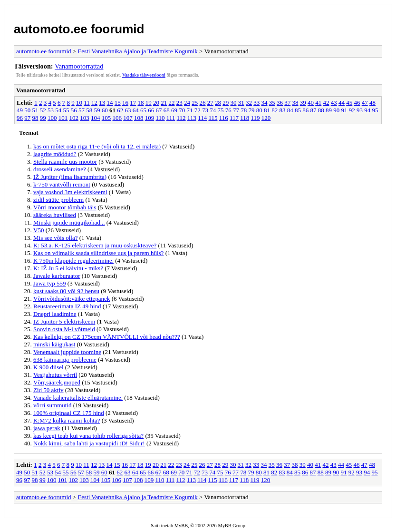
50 (27, 110)
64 (136, 110)
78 (244, 110)
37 (287, 103)
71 (190, 110)
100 (52, 118)
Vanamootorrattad (79, 66)
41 (318, 103)
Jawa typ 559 (50, 283)
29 (226, 103)
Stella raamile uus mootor (65, 162)
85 (298, 110)
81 (267, 110)
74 (213, 110)
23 (179, 103)
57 (82, 110)
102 (74, 118)
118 (245, 118)
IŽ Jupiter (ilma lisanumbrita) (70, 177)
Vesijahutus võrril (55, 375)
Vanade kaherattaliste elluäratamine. (78, 398)
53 (51, 110)
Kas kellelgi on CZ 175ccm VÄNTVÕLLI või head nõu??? (107, 337)
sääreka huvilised (55, 215)
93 (360, 110)
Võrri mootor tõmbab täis (65, 207)
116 (224, 118)
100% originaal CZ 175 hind (69, 413)
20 (156, 103)
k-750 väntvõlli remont (62, 184)
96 (20, 118)
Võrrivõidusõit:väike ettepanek (72, 299)
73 (205, 110)
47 (365, 103)
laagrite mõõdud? (55, 154)
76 (228, 110)
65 (143, 110)
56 (74, 110)
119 (256, 118)
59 (97, 110)
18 (140, 103)
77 (236, 110)
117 (234, 118)
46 (357, 103)
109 (150, 118)
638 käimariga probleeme (65, 360)
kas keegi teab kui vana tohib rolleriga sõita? (88, 436)
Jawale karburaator (57, 276)
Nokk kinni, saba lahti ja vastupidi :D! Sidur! (89, 443)
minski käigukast (54, 344)
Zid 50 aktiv (48, 390)
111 (171, 118)
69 (174, 110)
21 (164, 103)
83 (283, 110)
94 (367, 110)
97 (27, 118)
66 (151, 110)
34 (264, 103)
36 (280, 103)
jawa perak (47, 428)
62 (120, 110)
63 (128, 110)
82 (275, 110)
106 (117, 118)
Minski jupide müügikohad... (69, 222)
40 (311, 103)
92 (352, 110)
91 (344, 110)
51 (35, 110)
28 (218, 103)
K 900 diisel (48, 367)
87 (314, 110)
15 (118, 103)
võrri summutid (53, 405)
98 (35, 118)
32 (249, 103)
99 (43, 118)
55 (66, 110)
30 (233, 103)
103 (85, 118)
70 (182, 110)
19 (149, 103)
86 (305, 110)
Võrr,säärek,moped (57, 382)
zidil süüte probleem (58, 200)
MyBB (181, 526)
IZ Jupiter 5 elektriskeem (64, 321)
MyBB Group (231, 526)
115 (213, 118)
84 (290, 110)
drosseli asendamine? (60, 169)
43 (334, 103)
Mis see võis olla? (56, 238)
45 (349, 103)
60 (105, 110)
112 (181, 118)
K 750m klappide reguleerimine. (73, 261)
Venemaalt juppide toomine (67, 352)
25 (195, 103)
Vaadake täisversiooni (144, 75)
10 (79, 103)
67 (159, 110)
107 (128, 118)
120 (266, 118)
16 (125, 103)
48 (372, 103)
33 (256, 103)
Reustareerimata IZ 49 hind (67, 306)
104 (96, 118)
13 (102, 103)
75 (221, 110)
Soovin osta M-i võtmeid (64, 329)
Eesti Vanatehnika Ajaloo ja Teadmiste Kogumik (137, 51)
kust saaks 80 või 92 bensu (66, 291)
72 (198, 110)
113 (192, 118)
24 (187, 103)
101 (63, 118)
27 (210, 103)
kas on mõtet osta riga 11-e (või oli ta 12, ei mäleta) (97, 146)
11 (87, 103)
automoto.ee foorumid (79, 29)
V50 (39, 230)
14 (110, 103)
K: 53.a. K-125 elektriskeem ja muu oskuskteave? (95, 245)
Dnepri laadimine (55, 314)
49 (20, 110)
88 (321, 110)
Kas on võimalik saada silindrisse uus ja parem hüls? (98, 253)
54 (58, 110)
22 (171, 103)
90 (336, 110)
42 (326, 103)
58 (89, 110)
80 (259, 110)
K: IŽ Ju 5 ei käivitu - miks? (68, 268)
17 (133, 103)
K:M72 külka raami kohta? (67, 420)
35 (272, 103)
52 (43, 110)
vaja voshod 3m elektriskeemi (70, 192)
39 (303, 103)
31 (241, 103)
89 (329, 110)
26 (202, 103)
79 (252, 110)
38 (295, 103)
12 (94, 103)
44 (342, 103)
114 (202, 118)
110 (160, 118)
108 (139, 118)
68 (167, 110)
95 (375, 110)
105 (106, 118)
